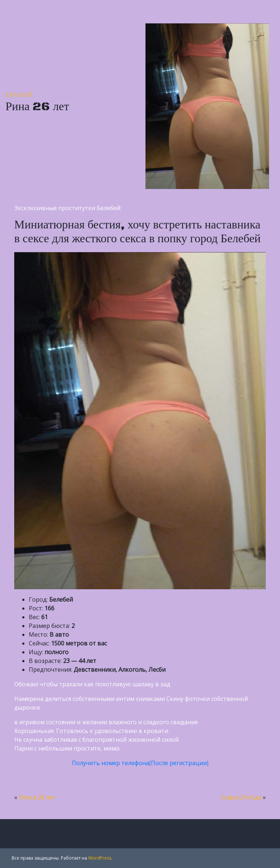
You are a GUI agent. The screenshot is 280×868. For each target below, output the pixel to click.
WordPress (100, 858)
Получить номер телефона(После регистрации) (140, 763)
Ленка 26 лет (37, 797)
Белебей (19, 95)
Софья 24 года (241, 797)
